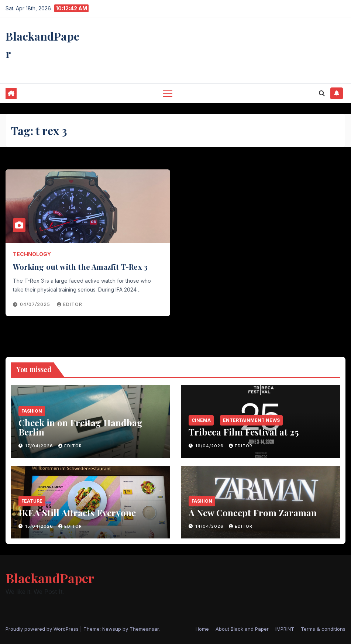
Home (202, 629)
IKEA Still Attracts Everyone (77, 513)
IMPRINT (285, 629)
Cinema (201, 420)
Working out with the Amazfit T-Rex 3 (80, 267)
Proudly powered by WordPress (43, 629)
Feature (32, 501)
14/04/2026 (210, 526)
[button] (322, 93)
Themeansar (144, 629)
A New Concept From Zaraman (253, 513)
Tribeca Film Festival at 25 (244, 432)
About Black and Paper (242, 629)
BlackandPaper (50, 578)
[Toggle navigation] (168, 93)
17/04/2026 (40, 446)
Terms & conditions (323, 629)
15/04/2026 (40, 526)
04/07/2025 (36, 304)
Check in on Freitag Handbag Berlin (80, 427)
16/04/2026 (210, 446)
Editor (70, 304)
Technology (32, 254)
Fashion (32, 411)
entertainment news (251, 420)
